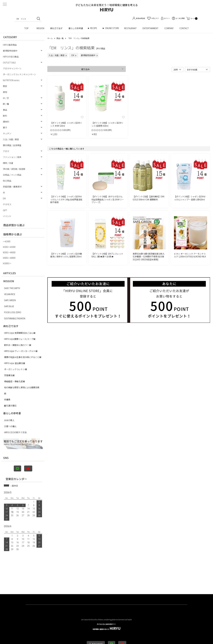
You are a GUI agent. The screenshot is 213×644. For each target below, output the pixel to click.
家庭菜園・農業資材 (12, 187)
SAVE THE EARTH (12, 288)
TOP (27, 28)
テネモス (7, 204)
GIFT (5, 210)
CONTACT (184, 28)
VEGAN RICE (10, 294)
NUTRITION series (11, 80)
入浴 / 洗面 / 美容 (11, 139)
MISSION (40, 28)
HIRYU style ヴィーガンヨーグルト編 (21, 351)
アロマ (6, 151)
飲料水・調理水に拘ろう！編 (18, 345)
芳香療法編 (9, 375)
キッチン (7, 133)
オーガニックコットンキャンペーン (19, 74)
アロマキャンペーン (12, 68)
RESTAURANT (130, 28)
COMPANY (169, 28)
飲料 (5, 116)
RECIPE (95, 28)
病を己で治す (56, 28)
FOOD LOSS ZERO (13, 312)
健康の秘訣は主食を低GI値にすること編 (23, 357)
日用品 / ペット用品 (12, 175)
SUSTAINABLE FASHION (15, 318)
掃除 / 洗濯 (8, 163)
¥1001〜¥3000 (9, 247)
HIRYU (107, 627)
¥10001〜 (7, 263)
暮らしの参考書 (77, 28)
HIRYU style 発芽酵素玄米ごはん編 (20, 333)
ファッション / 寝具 (12, 157)
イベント (7, 216)
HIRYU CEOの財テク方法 (15, 432)
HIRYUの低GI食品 (11, 57)
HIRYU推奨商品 (10, 45)
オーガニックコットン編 (16, 369)
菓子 (5, 127)
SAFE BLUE (9, 306)
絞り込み (85, 69)
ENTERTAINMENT (151, 28)
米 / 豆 (6, 98)
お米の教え (9, 420)
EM (4, 198)
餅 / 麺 (6, 104)
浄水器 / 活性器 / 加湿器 (14, 169)
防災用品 (7, 181)
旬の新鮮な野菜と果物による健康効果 (22, 387)
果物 (5, 92)
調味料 (6, 122)
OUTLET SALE (9, 62)
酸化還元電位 (10, 406)
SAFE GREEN (10, 300)
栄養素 (7, 399)
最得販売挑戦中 (10, 51)
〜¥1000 (7, 241)
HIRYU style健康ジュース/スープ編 (20, 339)
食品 (5, 110)
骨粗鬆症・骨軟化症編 (14, 381)
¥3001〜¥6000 (9, 252)
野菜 (5, 86)
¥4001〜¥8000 (9, 258)
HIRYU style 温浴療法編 (15, 363)
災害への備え (10, 426)
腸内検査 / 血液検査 (12, 145)
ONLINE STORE (113, 28)
